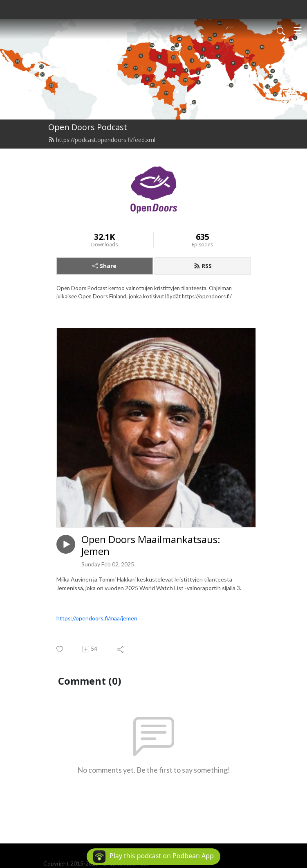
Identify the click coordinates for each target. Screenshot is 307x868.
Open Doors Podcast (88, 127)
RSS (203, 266)
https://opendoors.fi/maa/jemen (97, 618)
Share (104, 266)
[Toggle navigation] (298, 30)
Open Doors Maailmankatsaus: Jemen (151, 546)
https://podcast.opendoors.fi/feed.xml (102, 140)
